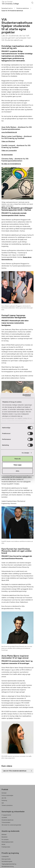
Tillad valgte (17, 465)
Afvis (17, 471)
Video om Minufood (8, 141)
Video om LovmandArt (9, 150)
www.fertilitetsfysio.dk (9, 132)
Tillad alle (17, 459)
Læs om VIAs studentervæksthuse (17, 771)
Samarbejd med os (7, 8)
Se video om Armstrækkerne (11, 164)
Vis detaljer (26, 453)
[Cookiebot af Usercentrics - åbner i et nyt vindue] (25, 395)
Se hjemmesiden (7, 155)
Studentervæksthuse (23, 8)
